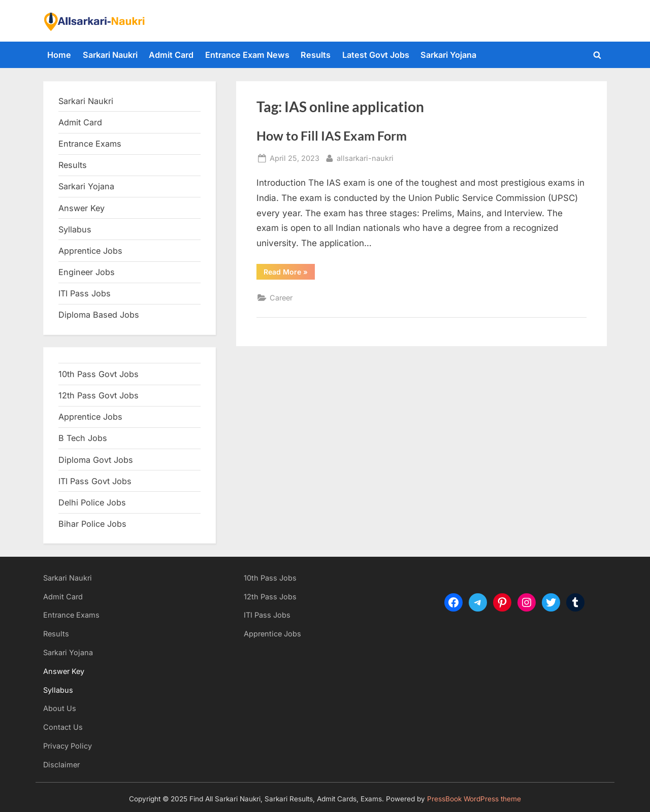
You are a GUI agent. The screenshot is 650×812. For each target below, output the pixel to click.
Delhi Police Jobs (92, 502)
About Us (60, 708)
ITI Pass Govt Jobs (95, 481)
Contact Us (63, 727)
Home (59, 55)
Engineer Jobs (87, 272)
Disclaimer (61, 765)
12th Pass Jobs (270, 597)
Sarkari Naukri (110, 55)
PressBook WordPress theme (474, 799)
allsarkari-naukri (365, 157)
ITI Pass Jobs (85, 293)
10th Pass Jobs (270, 578)
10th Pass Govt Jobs (99, 374)
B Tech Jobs (83, 438)
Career (281, 298)
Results (316, 55)
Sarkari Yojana (448, 55)
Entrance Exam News (247, 55)
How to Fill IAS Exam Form (332, 136)
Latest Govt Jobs (376, 55)
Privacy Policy (68, 746)
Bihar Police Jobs (92, 524)
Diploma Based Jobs (99, 315)
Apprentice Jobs (90, 251)
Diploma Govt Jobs (96, 460)
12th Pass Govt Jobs (99, 395)
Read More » (289, 274)
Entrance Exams (71, 615)
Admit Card (171, 55)
